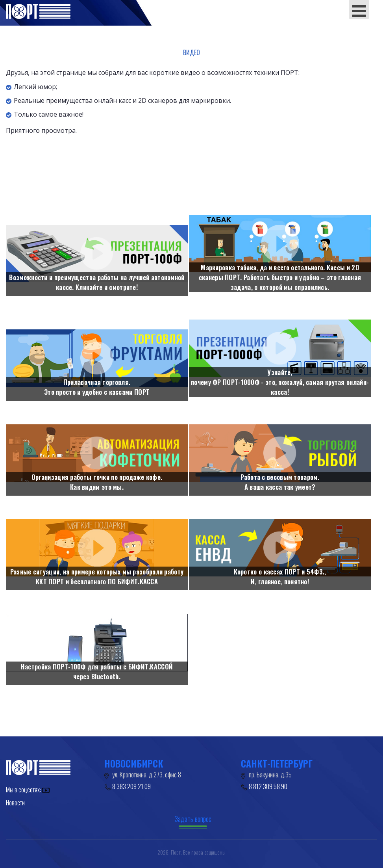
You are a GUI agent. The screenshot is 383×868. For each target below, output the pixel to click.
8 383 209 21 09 (131, 786)
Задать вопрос (193, 819)
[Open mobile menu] (359, 9)
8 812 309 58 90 (268, 786)
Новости (15, 803)
